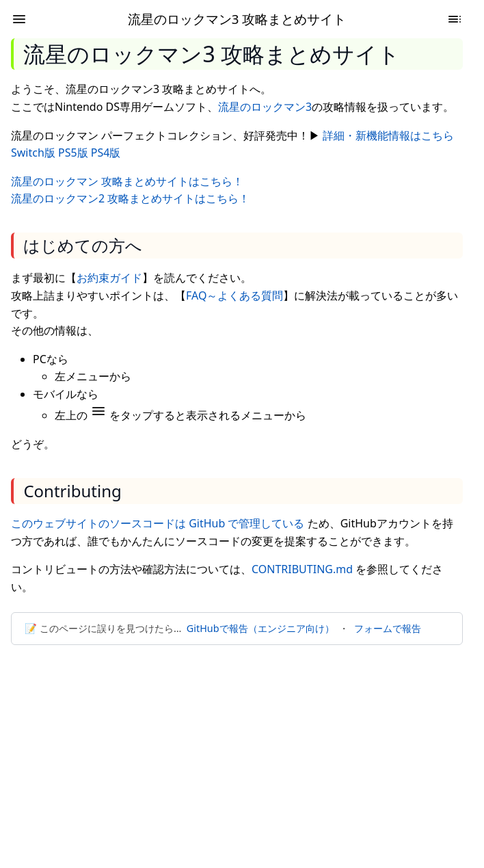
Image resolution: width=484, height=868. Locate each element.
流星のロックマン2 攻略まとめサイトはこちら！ (130, 198)
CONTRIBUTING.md (302, 569)
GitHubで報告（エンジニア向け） (260, 628)
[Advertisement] (242, 757)
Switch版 (33, 153)
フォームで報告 (388, 628)
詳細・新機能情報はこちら (388, 135)
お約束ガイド (109, 278)
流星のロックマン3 (265, 107)
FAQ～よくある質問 (234, 295)
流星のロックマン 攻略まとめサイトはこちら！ (127, 181)
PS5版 (73, 153)
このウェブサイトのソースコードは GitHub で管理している (158, 523)
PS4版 (106, 153)
